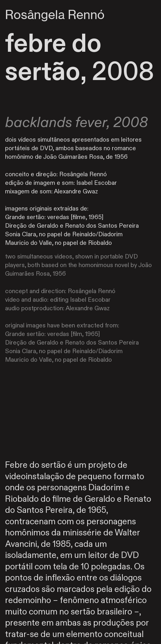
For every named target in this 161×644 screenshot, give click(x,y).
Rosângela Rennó (55, 15)
